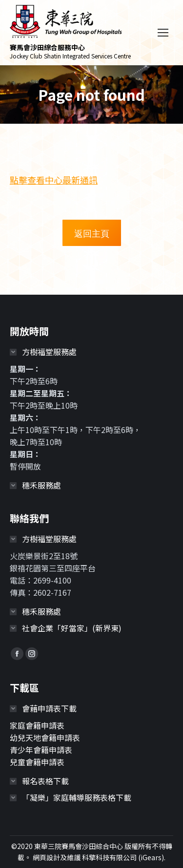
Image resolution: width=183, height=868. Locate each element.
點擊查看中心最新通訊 (54, 180)
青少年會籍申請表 (41, 750)
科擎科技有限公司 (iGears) (123, 857)
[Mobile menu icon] (163, 33)
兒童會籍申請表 (37, 762)
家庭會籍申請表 (37, 725)
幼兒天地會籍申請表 (45, 737)
